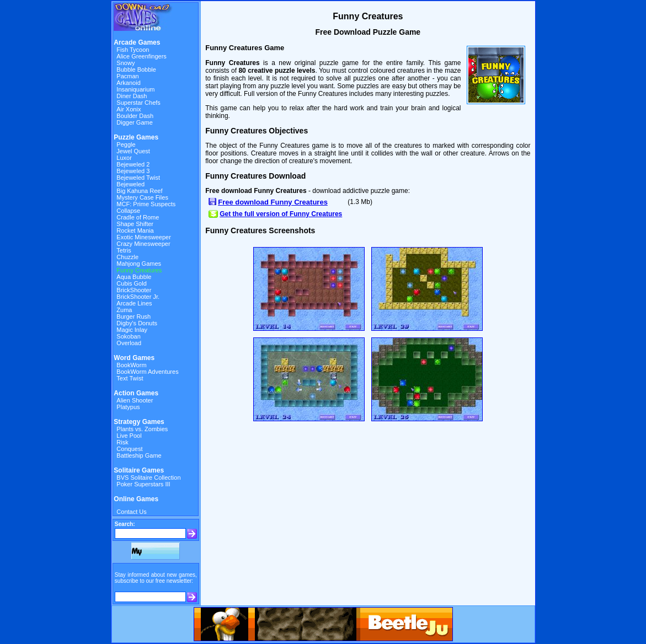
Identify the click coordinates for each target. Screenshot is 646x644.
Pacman (127, 76)
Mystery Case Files (142, 197)
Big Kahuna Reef (139, 191)
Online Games (136, 499)
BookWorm (131, 365)
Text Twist (130, 378)
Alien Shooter (135, 400)
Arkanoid (128, 83)
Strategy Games (139, 422)
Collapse (128, 211)
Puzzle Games (136, 137)
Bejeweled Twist (138, 178)
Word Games (134, 358)
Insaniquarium (135, 89)
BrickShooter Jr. (138, 297)
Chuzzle (127, 257)
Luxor (124, 158)
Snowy (126, 63)
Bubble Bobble (136, 69)
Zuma (124, 310)
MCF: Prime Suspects (146, 204)
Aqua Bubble (134, 277)
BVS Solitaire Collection (148, 477)
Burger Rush (134, 316)
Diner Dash (132, 96)
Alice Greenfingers (142, 56)
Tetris (124, 250)
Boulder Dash (135, 116)
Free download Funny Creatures (273, 202)
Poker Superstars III (143, 484)
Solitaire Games (139, 470)
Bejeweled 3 (133, 171)
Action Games (136, 393)
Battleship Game (139, 455)
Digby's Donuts (137, 323)
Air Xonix (129, 109)
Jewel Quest (133, 151)
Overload (129, 343)
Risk (122, 442)
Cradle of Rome (138, 217)
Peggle (126, 144)
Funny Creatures (139, 270)
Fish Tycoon (133, 50)
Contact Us (131, 512)
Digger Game (134, 122)
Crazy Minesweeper (143, 244)
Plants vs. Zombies (142, 429)
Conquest (129, 449)
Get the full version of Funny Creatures (281, 214)
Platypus (128, 407)
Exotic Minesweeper (143, 237)
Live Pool (129, 436)
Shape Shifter (135, 224)
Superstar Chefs (138, 103)
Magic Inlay (132, 330)
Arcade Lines (134, 303)
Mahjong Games (139, 264)
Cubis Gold (131, 283)
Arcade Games (137, 42)
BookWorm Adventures (147, 372)
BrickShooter (134, 290)
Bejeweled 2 (133, 164)
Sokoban (128, 336)
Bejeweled (130, 184)
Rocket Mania (135, 230)
